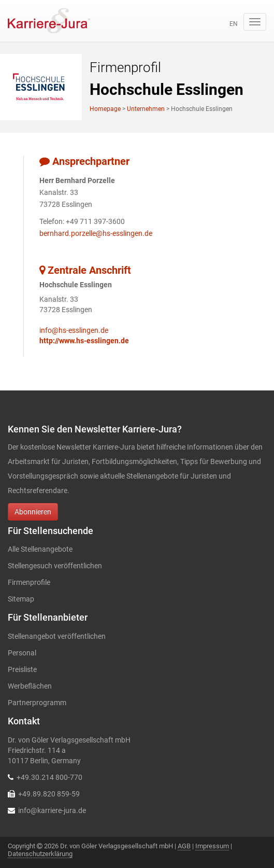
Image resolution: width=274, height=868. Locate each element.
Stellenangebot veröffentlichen (57, 636)
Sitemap (21, 599)
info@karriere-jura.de (52, 810)
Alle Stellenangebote (40, 549)
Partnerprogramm (37, 703)
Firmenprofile (29, 582)
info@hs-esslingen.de (74, 330)
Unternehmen (146, 109)
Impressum (212, 846)
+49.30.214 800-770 (49, 777)
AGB (184, 846)
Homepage (105, 109)
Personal (22, 653)
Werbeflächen (30, 686)
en (234, 24)
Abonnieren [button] (33, 512)
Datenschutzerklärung (40, 854)
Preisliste (22, 669)
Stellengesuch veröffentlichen (55, 566)
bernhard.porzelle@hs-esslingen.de (96, 233)
